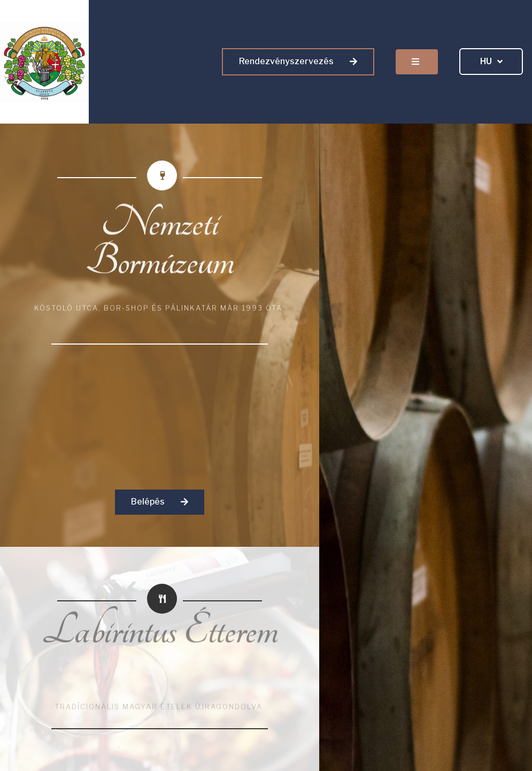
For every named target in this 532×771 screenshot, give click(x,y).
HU (491, 62)
